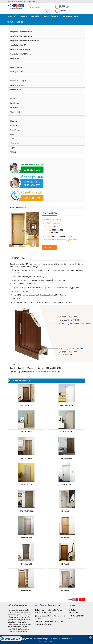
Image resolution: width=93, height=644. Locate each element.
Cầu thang (14, 125)
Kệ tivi (12, 134)
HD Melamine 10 (67, 511)
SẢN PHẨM (36, 17)
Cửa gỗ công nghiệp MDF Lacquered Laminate (25, 41)
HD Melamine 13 (26, 564)
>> (84, 600)
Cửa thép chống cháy (17, 72)
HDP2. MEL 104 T (67, 485)
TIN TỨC (10, 22)
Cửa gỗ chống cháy (16, 67)
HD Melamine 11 (26, 538)
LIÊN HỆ (20, 22)
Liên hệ (55, 227)
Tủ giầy (13, 148)
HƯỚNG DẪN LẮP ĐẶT (52, 17)
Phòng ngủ (14, 121)
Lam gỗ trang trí (15, 130)
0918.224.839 (57, 230)
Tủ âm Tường (14, 143)
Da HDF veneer (15, 103)
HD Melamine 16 (67, 590)
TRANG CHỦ (12, 17)
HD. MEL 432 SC (67, 458)
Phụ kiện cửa (14, 108)
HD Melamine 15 (26, 590)
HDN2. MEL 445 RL (26, 458)
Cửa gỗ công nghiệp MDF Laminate (21, 36)
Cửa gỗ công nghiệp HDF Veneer (20, 50)
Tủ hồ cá (13, 152)
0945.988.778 (56, 233)
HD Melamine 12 (67, 538)
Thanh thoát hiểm (16, 112)
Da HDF (13, 99)
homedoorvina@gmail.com (62, 236)
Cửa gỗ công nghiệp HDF (18, 45)
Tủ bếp (12, 139)
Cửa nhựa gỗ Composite (18, 85)
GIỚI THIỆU (24, 17)
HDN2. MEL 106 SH (67, 405)
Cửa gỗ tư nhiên (15, 58)
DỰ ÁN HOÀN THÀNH (71, 17)
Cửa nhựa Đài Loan (16, 90)
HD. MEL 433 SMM (67, 432)
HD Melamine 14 (67, 564)
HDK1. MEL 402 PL (26, 432)
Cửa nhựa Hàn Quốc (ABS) (19, 81)
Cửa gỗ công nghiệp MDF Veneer (21, 54)
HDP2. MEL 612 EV (26, 405)
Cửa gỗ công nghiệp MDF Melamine (21, 32)
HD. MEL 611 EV (26, 485)
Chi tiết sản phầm (18, 258)
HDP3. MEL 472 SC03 (26, 511)
